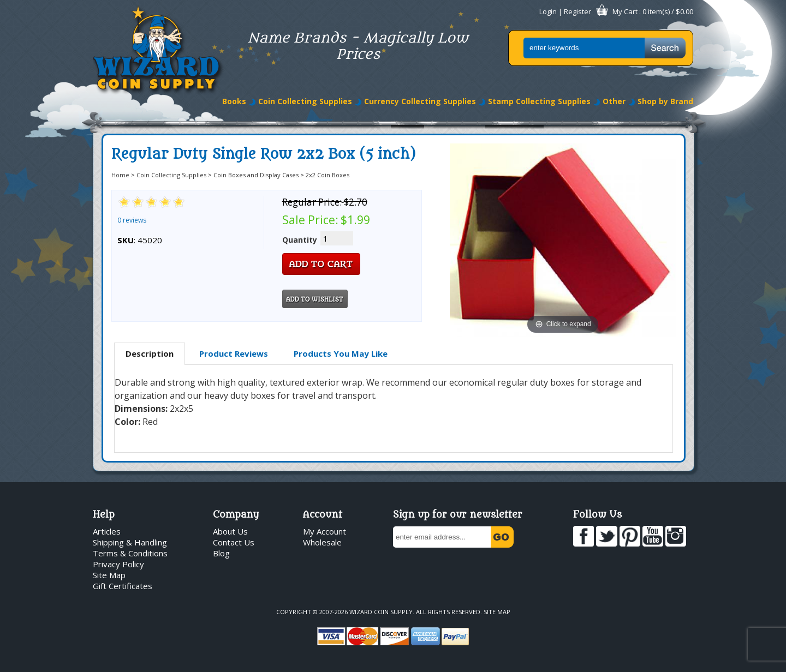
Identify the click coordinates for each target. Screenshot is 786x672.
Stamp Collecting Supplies (539, 101)
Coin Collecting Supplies (305, 101)
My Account (324, 531)
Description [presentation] (150, 353)
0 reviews (132, 220)
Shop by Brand (665, 101)
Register (577, 11)
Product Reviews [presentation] (234, 353)
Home (120, 175)
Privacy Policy (118, 564)
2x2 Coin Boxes (327, 175)
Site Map (109, 575)
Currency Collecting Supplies (420, 101)
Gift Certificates (123, 586)
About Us (230, 531)
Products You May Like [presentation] (341, 353)
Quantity (300, 240)
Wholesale (322, 542)
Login (548, 11)
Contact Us (234, 542)
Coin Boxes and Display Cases (256, 175)
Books (234, 101)
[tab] (150, 354)
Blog (221, 553)
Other (614, 101)
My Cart (625, 11)
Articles (107, 531)
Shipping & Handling (130, 542)
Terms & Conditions (130, 553)
